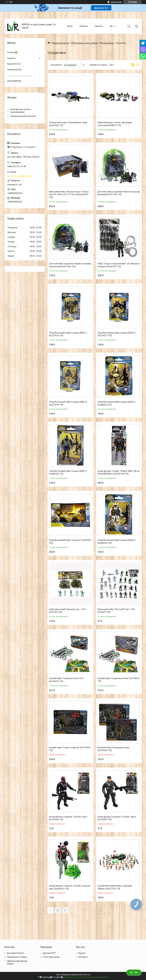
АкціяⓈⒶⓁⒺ (14, 64)
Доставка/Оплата (16, 953)
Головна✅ (12, 52)
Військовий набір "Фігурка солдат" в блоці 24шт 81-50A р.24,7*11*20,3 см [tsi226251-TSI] (69, 194)
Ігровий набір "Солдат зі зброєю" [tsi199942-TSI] (70, 749)
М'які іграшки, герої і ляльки (84, 43)
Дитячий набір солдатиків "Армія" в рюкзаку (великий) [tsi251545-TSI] (119, 193)
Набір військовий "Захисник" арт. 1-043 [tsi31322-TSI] (67, 611)
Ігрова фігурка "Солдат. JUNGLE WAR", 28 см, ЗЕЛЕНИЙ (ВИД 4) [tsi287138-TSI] (119, 472)
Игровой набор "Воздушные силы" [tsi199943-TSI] (114, 749)
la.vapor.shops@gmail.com (19, 176)
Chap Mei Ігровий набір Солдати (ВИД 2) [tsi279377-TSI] (116, 334)
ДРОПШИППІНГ (14, 81)
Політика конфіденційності (98, 977)
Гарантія (99, 26)
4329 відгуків (116, 2)
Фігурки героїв (107, 43)
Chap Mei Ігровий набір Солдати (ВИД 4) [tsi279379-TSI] (68, 403)
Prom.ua (87, 975)
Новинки (84, 26)
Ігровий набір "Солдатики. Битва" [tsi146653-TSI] (119, 680)
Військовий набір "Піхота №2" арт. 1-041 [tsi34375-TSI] (116, 611)
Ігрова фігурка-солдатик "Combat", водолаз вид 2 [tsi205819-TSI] (70, 887)
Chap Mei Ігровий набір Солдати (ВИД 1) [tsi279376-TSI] (68, 334)
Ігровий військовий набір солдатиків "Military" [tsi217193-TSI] (115, 887)
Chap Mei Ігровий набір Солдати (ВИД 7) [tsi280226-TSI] (68, 472)
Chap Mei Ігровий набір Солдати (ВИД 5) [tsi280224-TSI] (116, 403)
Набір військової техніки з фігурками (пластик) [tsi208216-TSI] (115, 124)
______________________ (20, 75)
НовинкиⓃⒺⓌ (14, 70)
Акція (70, 26)
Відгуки (82, 953)
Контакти (83, 957)
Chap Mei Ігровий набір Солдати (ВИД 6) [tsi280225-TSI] (116, 542)
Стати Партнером (51, 957)
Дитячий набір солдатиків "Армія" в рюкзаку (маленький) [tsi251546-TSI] (70, 265)
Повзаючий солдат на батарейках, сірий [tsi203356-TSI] (68, 124)
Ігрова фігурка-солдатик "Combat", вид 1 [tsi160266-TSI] (68, 818)
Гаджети (11, 58)
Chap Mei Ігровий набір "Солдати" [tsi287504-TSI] (70, 542)
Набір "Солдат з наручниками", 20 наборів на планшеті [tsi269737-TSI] (119, 265)
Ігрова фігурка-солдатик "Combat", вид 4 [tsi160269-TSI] (117, 818)
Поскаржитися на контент (75, 977)
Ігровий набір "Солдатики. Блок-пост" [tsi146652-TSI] (67, 680)
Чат (134, 972)
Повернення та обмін (17, 957)
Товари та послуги (60, 43)
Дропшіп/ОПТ (49, 953)
